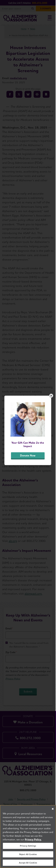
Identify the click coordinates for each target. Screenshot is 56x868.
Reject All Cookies (28, 854)
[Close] (53, 809)
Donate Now (28, 459)
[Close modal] (52, 399)
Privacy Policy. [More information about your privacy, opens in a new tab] (33, 839)
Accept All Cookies (28, 863)
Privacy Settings (28, 846)
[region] (28, 837)
